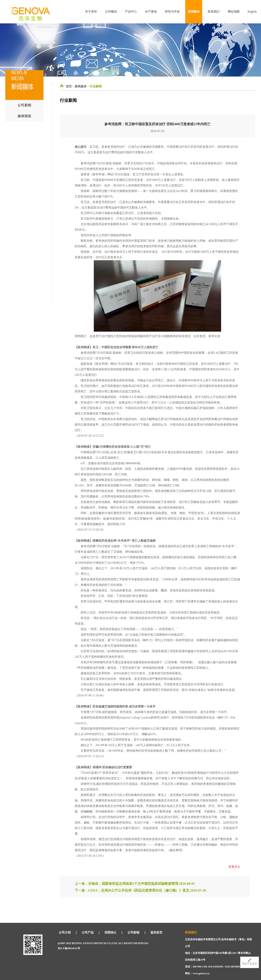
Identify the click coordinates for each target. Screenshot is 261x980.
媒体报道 (24, 116)
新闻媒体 (194, 12)
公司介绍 (65, 932)
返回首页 (156, 932)
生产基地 (151, 12)
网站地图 (234, 12)
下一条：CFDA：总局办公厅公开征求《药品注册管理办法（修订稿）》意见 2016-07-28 (140, 890)
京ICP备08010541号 (69, 948)
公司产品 (88, 932)
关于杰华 (91, 12)
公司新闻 (24, 105)
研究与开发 (172, 12)
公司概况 (111, 12)
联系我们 (214, 12)
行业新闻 (96, 86)
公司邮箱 (133, 932)
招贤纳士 (111, 932)
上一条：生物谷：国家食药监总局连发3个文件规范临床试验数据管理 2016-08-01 (135, 884)
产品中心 (131, 12)
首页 (69, 86)
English (252, 12)
